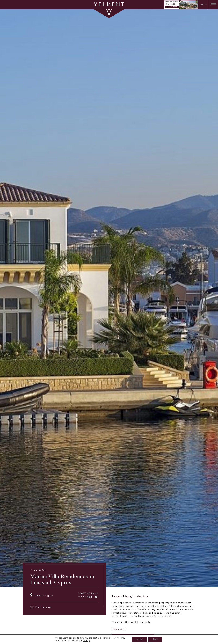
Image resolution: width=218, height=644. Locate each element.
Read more (118, 629)
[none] (203, 5)
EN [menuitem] (202, 5)
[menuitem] (204, 5)
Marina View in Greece (172, 3)
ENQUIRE (133, 638)
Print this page (41, 607)
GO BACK (40, 570)
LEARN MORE (172, 7)
